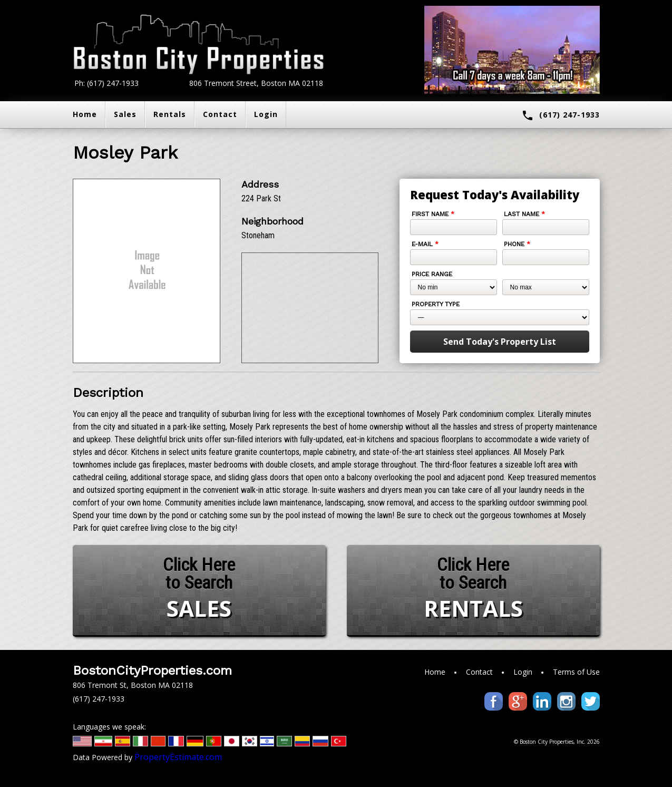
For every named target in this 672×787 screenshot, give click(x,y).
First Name (433, 214)
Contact (220, 114)
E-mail (425, 244)
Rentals (170, 114)
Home (85, 114)
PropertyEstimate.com (178, 757)
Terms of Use (576, 672)
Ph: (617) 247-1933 (106, 83)
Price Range (432, 274)
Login (266, 114)
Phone (517, 244)
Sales (125, 114)
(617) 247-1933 (561, 115)
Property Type (436, 304)
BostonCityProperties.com (152, 671)
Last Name (524, 214)
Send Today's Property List (500, 342)
